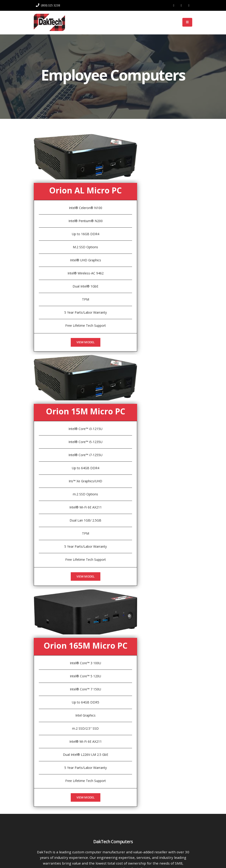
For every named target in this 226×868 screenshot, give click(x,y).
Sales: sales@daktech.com (116, 834)
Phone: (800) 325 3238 (116, 818)
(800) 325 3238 (48, 5)
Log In (171, 22)
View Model (86, 311)
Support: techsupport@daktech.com (116, 842)
